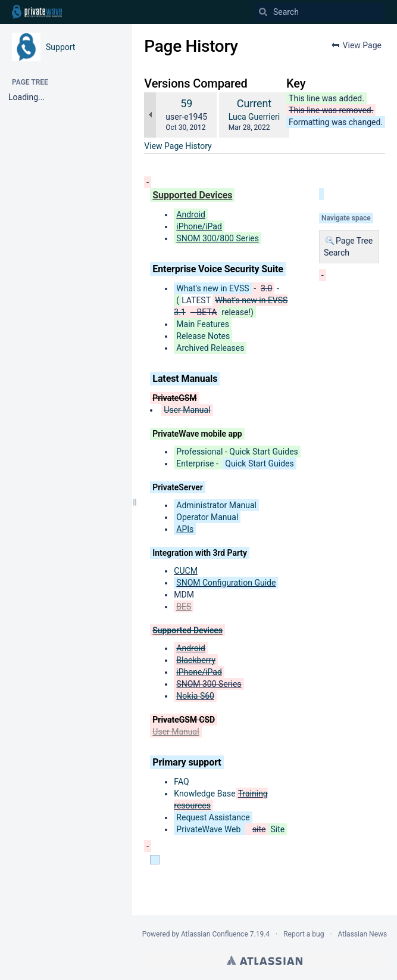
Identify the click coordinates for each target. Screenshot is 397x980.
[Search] (263, 12)
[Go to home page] (37, 12)
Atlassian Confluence (215, 934)
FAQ (181, 782)
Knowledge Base (204, 794)
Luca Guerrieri (254, 117)
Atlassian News (363, 934)
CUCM (186, 571)
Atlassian (265, 960)
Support (60, 47)
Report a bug (304, 934)
